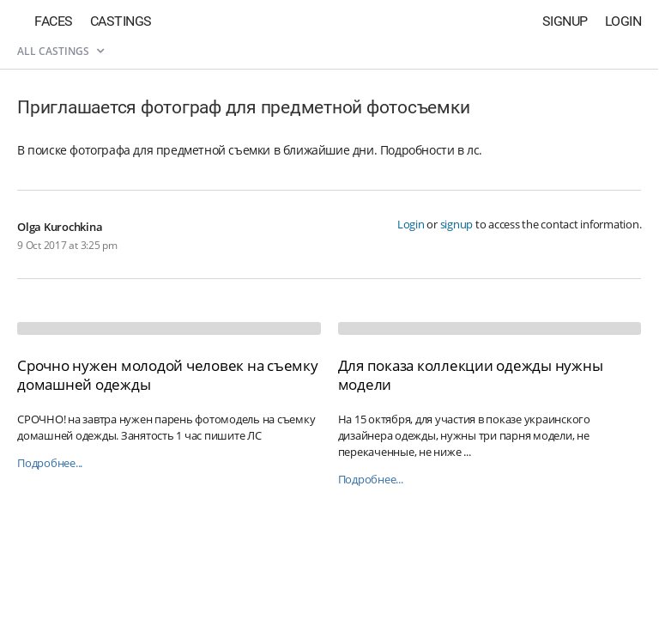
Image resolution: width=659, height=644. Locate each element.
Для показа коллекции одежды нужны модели (471, 375)
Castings (121, 21)
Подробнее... (50, 463)
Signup (565, 21)
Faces (54, 21)
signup (457, 224)
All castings (60, 51)
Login (623, 21)
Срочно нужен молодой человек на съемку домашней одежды (168, 375)
